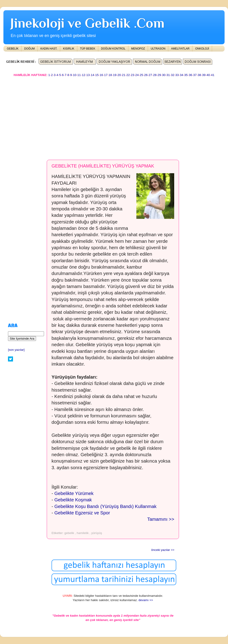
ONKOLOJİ (202, 49)
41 (213, 75)
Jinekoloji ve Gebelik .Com (87, 23)
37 (195, 75)
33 (177, 75)
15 (97, 75)
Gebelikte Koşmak (73, 500)
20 (119, 75)
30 (164, 75)
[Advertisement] (89, 116)
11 (79, 75)
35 (186, 75)
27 (150, 75)
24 (137, 75)
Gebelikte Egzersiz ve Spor (82, 513)
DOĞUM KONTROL (113, 49)
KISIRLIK (69, 49)
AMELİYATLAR (180, 49)
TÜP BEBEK (88, 49)
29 (159, 75)
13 (88, 75)
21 (124, 75)
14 (92, 75)
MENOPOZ (138, 49)
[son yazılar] (16, 350)
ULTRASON (158, 49)
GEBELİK (13, 49)
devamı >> (146, 600)
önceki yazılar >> (163, 550)
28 (155, 75)
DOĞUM (29, 49)
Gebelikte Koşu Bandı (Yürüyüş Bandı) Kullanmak (105, 506)
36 (190, 75)
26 (146, 75)
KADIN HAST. (49, 49)
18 (110, 75)
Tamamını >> (161, 519)
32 (173, 75)
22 (128, 75)
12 (84, 75)
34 (182, 75)
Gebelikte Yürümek (74, 493)
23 (133, 75)
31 (168, 75)
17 (106, 75)
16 (101, 75)
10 (75, 75)
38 (199, 75)
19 (115, 75)
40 (208, 75)
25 (141, 75)
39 (204, 75)
